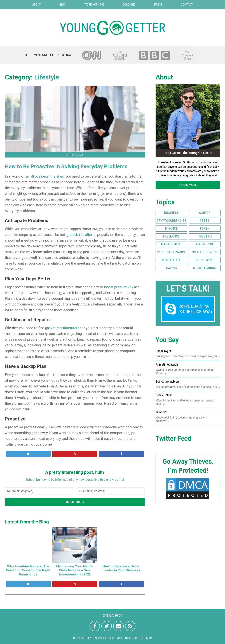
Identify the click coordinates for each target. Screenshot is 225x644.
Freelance (172, 236)
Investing (205, 236)
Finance (172, 228)
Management (171, 244)
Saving (172, 268)
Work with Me (94, 4)
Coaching (129, 4)
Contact (187, 4)
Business (172, 213)
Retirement (205, 260)
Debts (205, 221)
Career (205, 213)
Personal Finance (171, 252)
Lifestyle (47, 77)
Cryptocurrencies (172, 221)
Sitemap (146, 638)
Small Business (205, 252)
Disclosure (133, 638)
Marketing (205, 244)
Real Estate (171, 260)
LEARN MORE (188, 185)
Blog (63, 4)
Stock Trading (205, 268)
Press (158, 4)
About (37, 4)
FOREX (205, 228)
